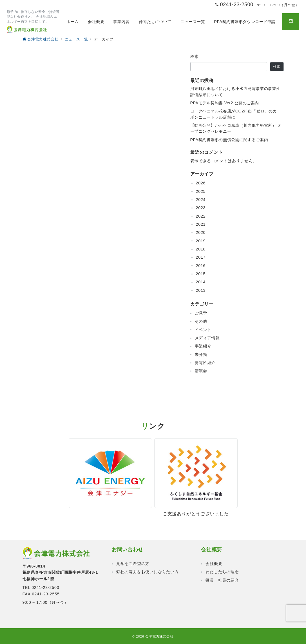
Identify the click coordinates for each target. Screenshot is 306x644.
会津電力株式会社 (159, 636)
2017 (201, 257)
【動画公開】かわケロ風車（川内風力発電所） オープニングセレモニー (236, 128)
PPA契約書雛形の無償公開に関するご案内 (229, 140)
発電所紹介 (205, 363)
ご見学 (201, 313)
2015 (201, 274)
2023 (201, 208)
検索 (195, 57)
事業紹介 (203, 346)
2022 (201, 216)
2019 (201, 241)
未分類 (201, 354)
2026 (201, 183)
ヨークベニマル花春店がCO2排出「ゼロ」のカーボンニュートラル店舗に (236, 114)
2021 (201, 224)
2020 (201, 232)
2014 (201, 282)
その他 (201, 321)
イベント (203, 330)
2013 (201, 290)
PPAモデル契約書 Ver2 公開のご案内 (225, 103)
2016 (201, 266)
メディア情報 (207, 338)
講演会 (201, 371)
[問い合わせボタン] (291, 22)
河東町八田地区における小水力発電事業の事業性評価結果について (235, 91)
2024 (201, 200)
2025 (201, 191)
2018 (201, 249)
